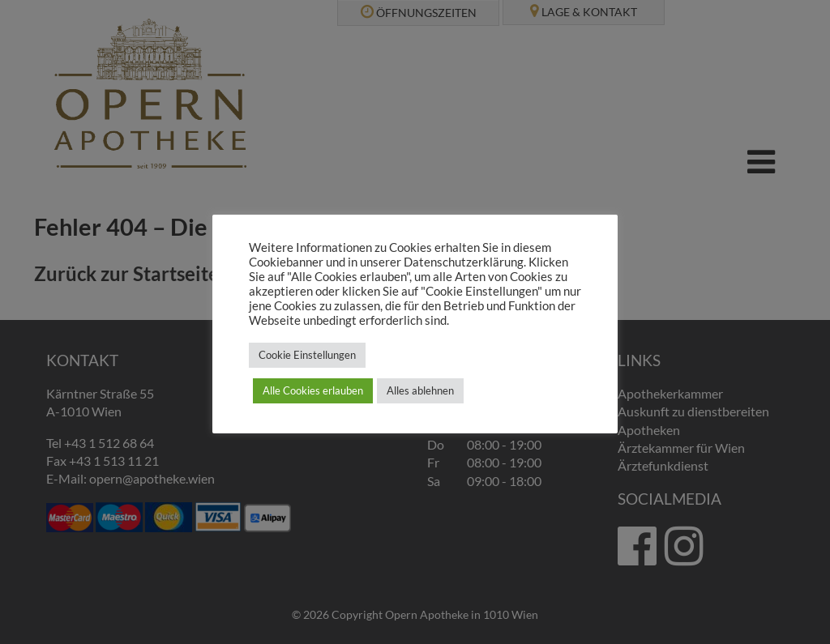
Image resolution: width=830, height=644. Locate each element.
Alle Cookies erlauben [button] (313, 390)
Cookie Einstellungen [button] (307, 355)
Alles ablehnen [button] (420, 390)
